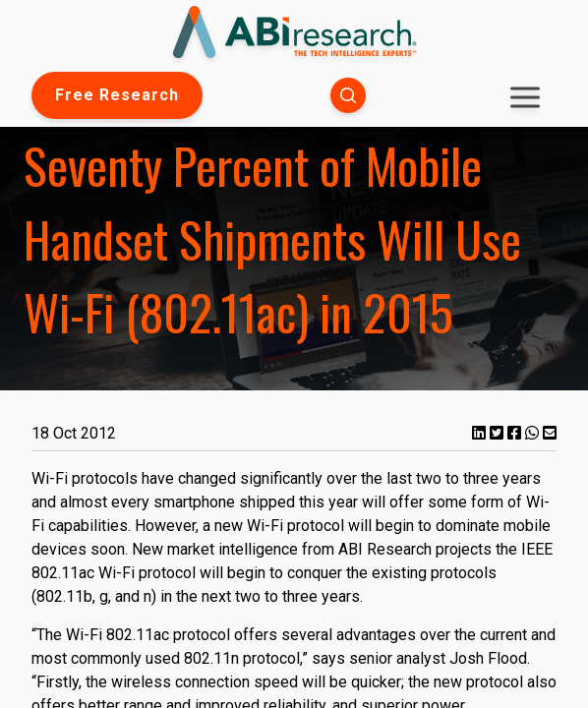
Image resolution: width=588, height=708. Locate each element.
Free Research (117, 95)
